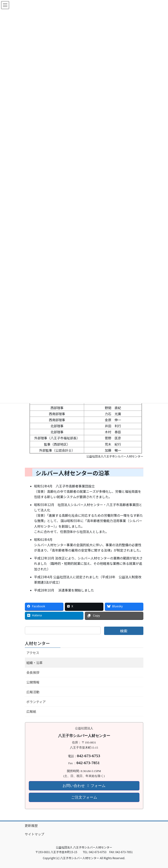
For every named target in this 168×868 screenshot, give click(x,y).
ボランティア (36, 702)
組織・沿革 (35, 663)
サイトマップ (35, 834)
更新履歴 (31, 825)
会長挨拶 (33, 672)
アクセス (33, 653)
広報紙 (31, 711)
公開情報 (33, 682)
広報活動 (33, 692)
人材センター (37, 643)
